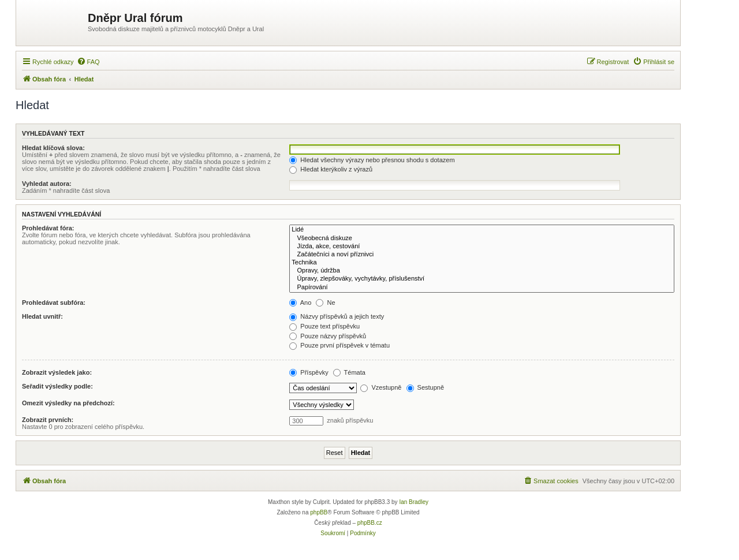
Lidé (482, 230)
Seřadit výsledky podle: (57, 386)
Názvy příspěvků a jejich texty (337, 316)
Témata (349, 372)
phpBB (319, 512)
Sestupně (426, 387)
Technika (482, 263)
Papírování (482, 288)
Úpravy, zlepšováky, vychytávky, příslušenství (482, 279)
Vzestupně (381, 387)
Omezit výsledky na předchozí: (68, 403)
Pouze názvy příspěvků (328, 336)
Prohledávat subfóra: (54, 303)
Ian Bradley (414, 502)
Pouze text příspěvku (324, 326)
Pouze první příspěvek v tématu (339, 345)
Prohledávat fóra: (48, 228)
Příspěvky (309, 372)
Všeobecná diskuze (482, 238)
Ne (325, 303)
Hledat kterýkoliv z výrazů (331, 169)
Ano (300, 303)
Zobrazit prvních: (48, 420)
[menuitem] (88, 62)
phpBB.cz (370, 523)
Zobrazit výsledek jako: (57, 372)
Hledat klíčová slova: (53, 148)
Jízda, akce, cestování (482, 247)
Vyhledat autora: (47, 184)
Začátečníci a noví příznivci (482, 255)
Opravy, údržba (482, 271)
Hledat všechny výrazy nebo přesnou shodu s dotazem (372, 160)
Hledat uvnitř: (42, 316)
